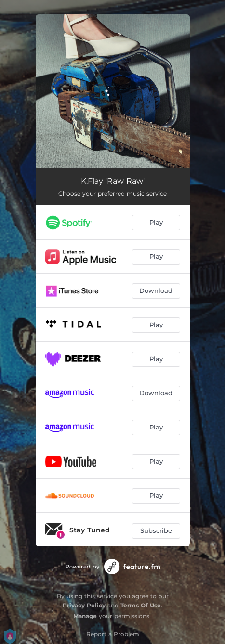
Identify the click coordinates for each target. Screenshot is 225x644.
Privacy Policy (84, 605)
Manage (85, 616)
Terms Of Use (141, 605)
